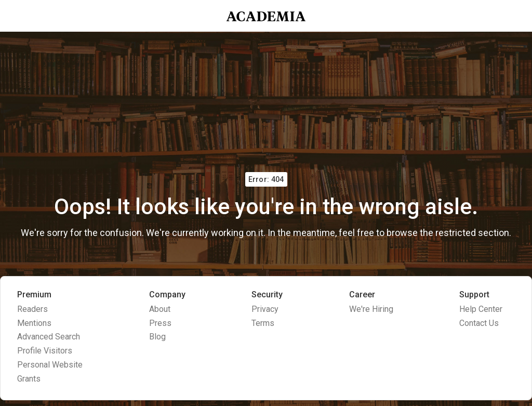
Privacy (265, 309)
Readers (32, 309)
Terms (263, 323)
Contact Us (479, 323)
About (160, 309)
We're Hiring (371, 309)
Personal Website (50, 365)
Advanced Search (49, 337)
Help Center (481, 309)
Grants (29, 379)
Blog (157, 337)
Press (160, 323)
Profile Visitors (45, 351)
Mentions (34, 323)
